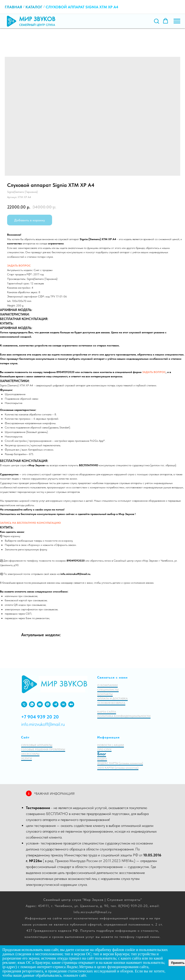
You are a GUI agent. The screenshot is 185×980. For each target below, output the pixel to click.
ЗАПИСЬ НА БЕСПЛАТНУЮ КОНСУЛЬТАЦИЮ (30, 523)
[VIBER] (56, 704)
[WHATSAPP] (32, 704)
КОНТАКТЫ (105, 694)
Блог (102, 754)
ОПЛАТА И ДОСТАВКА (112, 699)
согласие (82, 950)
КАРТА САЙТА (107, 712)
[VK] (63, 704)
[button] (156, 21)
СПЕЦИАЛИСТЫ (108, 690)
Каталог (34, 7)
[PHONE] (24, 704)
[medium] (71, 704)
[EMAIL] (40, 704)
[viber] (48, 704)
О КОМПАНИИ (107, 685)
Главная (13, 7)
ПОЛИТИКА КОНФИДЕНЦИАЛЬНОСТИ (124, 716)
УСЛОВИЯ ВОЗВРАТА (111, 703)
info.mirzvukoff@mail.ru (43, 724)
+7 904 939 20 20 (40, 717)
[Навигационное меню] (177, 21)
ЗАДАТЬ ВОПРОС (19, 266)
